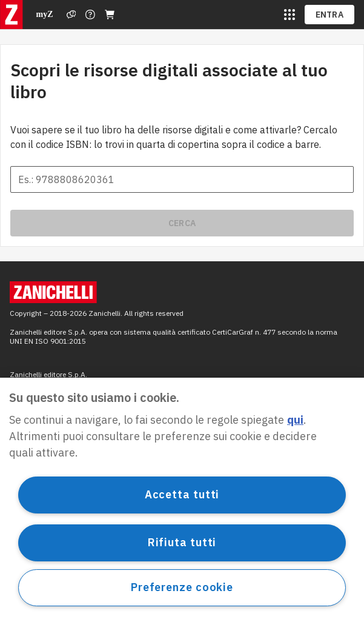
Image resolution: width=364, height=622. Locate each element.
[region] (182, 500)
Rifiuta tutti (182, 542)
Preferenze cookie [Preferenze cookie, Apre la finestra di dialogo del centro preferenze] (182, 587)
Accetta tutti (182, 494)
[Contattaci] (90, 15)
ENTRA (330, 15)
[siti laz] (290, 15)
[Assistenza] (71, 15)
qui (295, 420)
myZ (45, 14)
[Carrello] (110, 15)
